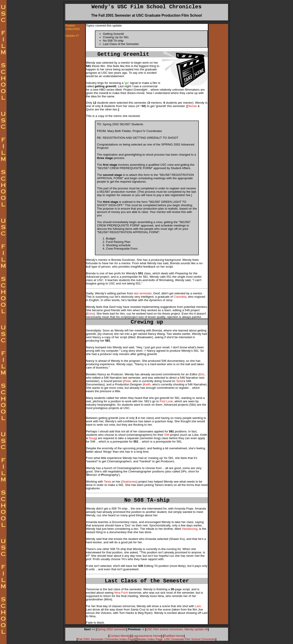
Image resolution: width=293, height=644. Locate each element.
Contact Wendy (120, 636)
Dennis (192, 106)
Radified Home (174, 636)
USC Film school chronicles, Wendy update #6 (177, 629)
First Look (166, 401)
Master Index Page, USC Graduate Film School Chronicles (176, 639)
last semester (143, 293)
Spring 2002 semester (112, 629)
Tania (180, 381)
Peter (127, 381)
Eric (202, 374)
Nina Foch (121, 593)
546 (167, 435)
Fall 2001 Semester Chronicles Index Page (106, 639)
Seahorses (129, 482)
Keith (147, 384)
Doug (92, 438)
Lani (198, 606)
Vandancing (190, 529)
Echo (90, 314)
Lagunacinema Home (147, 636)
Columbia (180, 297)
